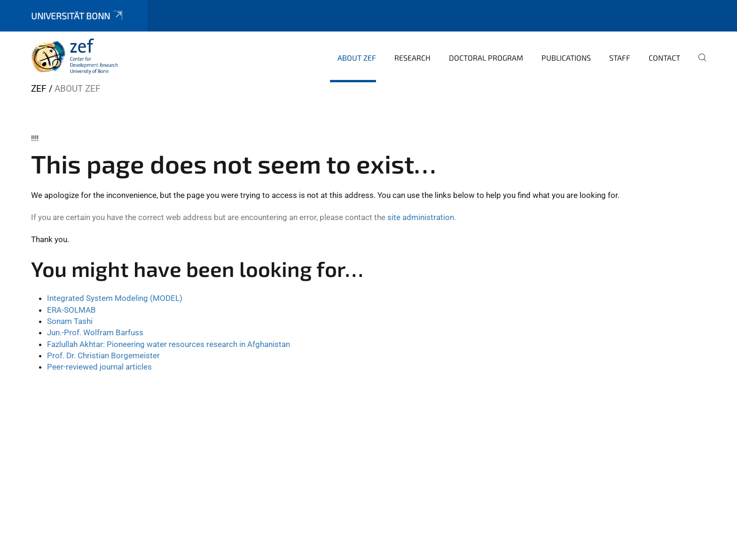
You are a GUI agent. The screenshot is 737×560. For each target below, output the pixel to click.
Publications (566, 58)
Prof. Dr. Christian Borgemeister (103, 355)
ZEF (39, 89)
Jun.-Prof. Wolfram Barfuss (95, 332)
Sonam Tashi (70, 321)
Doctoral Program (486, 58)
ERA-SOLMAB (71, 310)
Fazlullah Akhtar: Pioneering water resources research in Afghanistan (169, 344)
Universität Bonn (78, 16)
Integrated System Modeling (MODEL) (115, 298)
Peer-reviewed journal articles (99, 367)
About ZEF (357, 58)
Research (412, 58)
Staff (620, 58)
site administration (421, 217)
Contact (664, 58)
